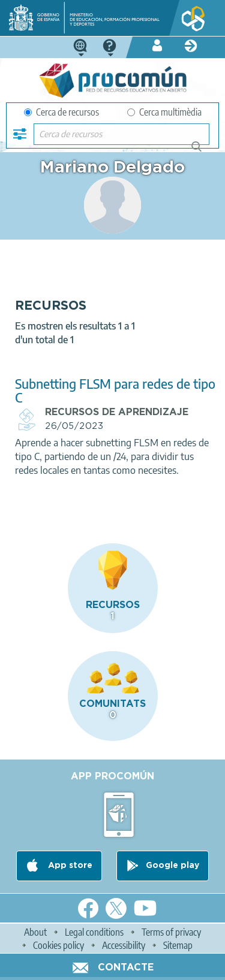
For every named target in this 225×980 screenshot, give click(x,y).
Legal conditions (94, 932)
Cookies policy (58, 945)
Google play (172, 866)
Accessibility (124, 945)
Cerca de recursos (61, 112)
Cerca (202, 151)
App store (69, 866)
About (35, 932)
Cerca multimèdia (164, 112)
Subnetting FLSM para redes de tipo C (115, 391)
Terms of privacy (171, 932)
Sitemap (178, 945)
